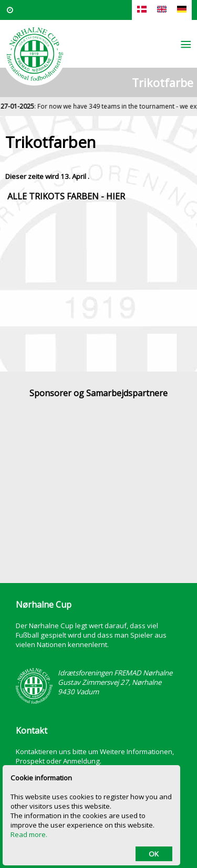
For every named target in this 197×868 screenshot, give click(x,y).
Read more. (29, 834)
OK (154, 854)
